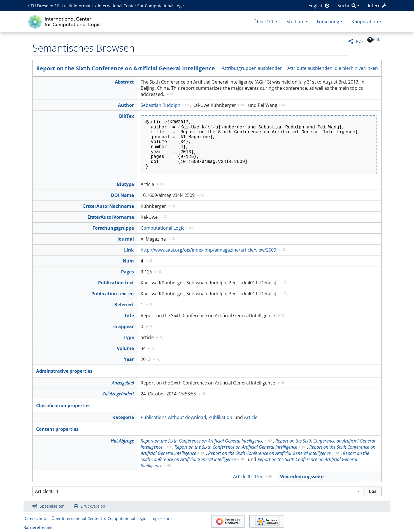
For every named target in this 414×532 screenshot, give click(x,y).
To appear (123, 326)
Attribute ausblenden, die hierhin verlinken (333, 68)
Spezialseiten (52, 506)
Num (128, 261)
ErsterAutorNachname (109, 206)
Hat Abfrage (122, 441)
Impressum (161, 518)
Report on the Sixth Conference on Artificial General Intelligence (125, 68)
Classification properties (63, 406)
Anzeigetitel (123, 383)
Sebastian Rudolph (161, 105)
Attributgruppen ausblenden (252, 68)
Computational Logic (162, 228)
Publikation (220, 417)
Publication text (116, 283)
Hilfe (374, 40)
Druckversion (93, 506)
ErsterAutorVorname (111, 217)
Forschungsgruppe (113, 228)
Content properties (57, 429)
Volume (125, 348)
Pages (127, 272)
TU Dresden (42, 6)
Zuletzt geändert (118, 394)
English (319, 6)
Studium (296, 22)
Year (129, 359)
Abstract (124, 82)
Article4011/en (248, 476)
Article (251, 417)
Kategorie (123, 417)
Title (129, 315)
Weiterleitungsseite (302, 476)
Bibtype (125, 184)
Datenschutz (35, 518)
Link (129, 250)
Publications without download (173, 417)
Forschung (328, 22)
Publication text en (113, 294)
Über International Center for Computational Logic (99, 518)
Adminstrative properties (64, 371)
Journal (126, 239)
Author (126, 105)
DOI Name (122, 195)
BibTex (126, 116)
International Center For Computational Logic (141, 6)
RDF (360, 41)
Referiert (124, 305)
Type (129, 337)
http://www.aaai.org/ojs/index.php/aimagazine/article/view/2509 (208, 250)
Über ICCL (264, 22)
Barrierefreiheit (38, 527)
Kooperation (365, 22)
